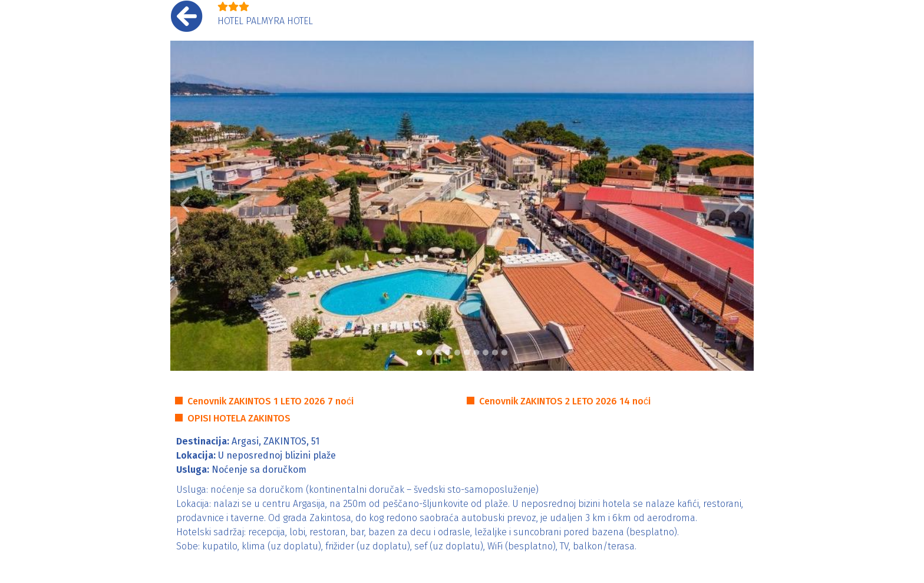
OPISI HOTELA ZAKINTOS (239, 418)
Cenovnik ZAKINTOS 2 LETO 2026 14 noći (565, 401)
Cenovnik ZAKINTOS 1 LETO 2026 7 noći (270, 401)
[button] (185, 206)
